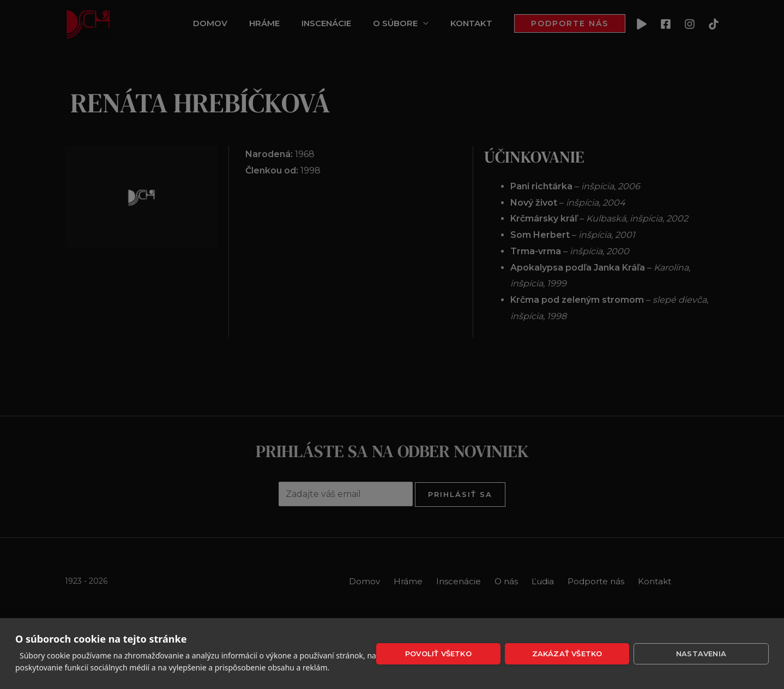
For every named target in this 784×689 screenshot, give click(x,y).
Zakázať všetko (567, 654)
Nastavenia (701, 654)
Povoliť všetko (438, 654)
